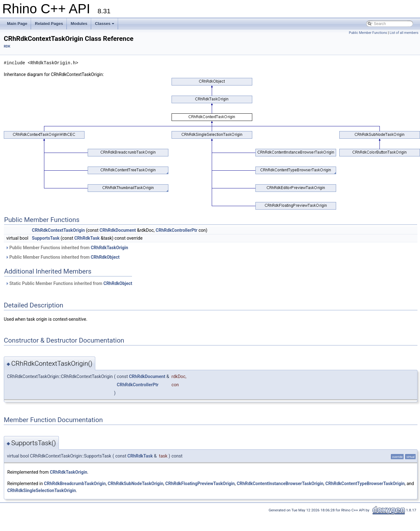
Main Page (17, 24)
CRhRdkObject (105, 257)
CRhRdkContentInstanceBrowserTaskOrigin (280, 484)
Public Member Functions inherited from (67, 248)
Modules (79, 24)
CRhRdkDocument (118, 230)
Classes (105, 24)
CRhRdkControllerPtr (177, 230)
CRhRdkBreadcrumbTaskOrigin (75, 484)
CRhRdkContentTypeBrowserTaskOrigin (365, 484)
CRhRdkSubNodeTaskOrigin (135, 484)
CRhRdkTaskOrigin (110, 248)
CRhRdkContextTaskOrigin (58, 230)
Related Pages (49, 24)
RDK (7, 46)
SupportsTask (46, 238)
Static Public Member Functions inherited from (69, 283)
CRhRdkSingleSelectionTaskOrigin (42, 490)
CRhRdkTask (87, 238)
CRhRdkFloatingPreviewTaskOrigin (200, 484)
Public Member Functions (368, 33)
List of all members (404, 33)
